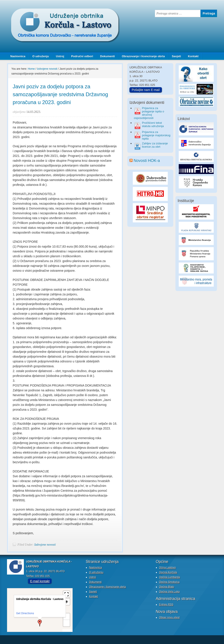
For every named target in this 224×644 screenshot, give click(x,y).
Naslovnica (18, 56)
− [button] (66, 623)
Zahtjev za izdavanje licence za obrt (155, 145)
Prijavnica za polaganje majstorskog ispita (156, 135)
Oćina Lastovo (167, 568)
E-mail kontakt (40, 581)
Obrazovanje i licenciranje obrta (142, 56)
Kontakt (193, 56)
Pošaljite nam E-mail (146, 90)
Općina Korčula (168, 572)
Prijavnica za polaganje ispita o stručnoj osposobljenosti (149, 113)
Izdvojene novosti (45, 545)
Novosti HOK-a (147, 161)
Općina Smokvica (169, 582)
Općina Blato (167, 587)
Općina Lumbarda (169, 577)
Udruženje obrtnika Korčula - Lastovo (51, 12)
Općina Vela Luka (169, 592)
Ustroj (60, 56)
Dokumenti (107, 56)
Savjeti (175, 56)
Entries (166, 605)
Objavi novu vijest (169, 617)
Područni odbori (80, 56)
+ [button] (67, 617)
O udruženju (41, 56)
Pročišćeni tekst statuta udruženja (153, 124)
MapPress (67, 630)
